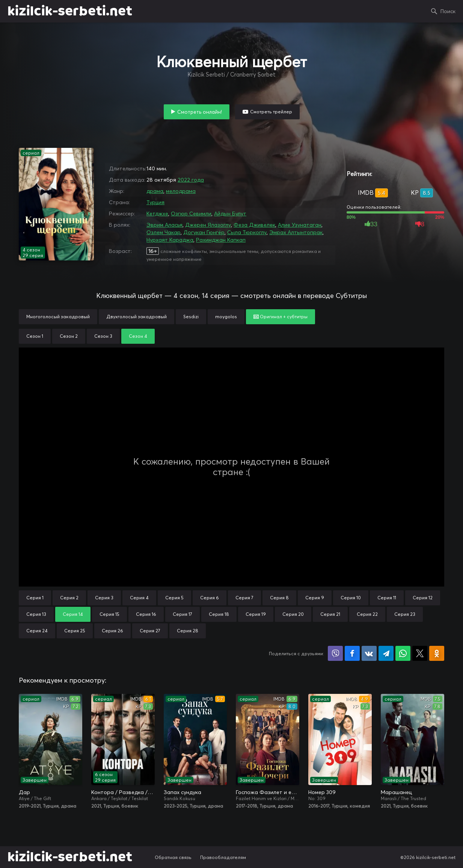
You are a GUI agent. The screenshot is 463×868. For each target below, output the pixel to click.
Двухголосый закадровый (136, 317)
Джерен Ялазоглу (208, 225)
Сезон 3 (103, 336)
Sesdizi (191, 317)
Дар (24, 792)
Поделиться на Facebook (352, 653)
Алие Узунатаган (300, 225)
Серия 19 (256, 614)
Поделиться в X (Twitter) (420, 653)
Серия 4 (139, 598)
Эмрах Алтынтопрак (296, 232)
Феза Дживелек (254, 225)
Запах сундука (182, 792)
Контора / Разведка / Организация (123, 792)
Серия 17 (182, 614)
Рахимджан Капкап (221, 240)
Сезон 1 (35, 336)
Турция (155, 202)
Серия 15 (109, 614)
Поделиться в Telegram (386, 653)
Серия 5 (174, 598)
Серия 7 (244, 598)
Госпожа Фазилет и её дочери (268, 792)
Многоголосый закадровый (58, 317)
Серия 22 (367, 614)
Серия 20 (293, 614)
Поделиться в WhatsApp (403, 653)
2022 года (191, 180)
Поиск (448, 11)
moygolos (226, 317)
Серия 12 (423, 598)
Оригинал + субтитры (281, 317)
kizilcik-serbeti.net (70, 11)
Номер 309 (322, 792)
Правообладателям (223, 857)
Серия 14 (73, 614)
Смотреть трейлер (271, 112)
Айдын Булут (230, 214)
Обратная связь (173, 857)
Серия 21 (330, 614)
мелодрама (181, 191)
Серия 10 (351, 598)
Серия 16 (146, 614)
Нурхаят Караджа (170, 240)
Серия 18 (219, 614)
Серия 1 (35, 598)
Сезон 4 (138, 336)
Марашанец (396, 792)
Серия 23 (405, 614)
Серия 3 (104, 598)
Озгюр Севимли (191, 214)
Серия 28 (188, 631)
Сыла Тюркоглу (247, 232)
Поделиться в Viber (335, 653)
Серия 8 (279, 598)
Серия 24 (37, 631)
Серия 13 (36, 614)
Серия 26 (112, 631)
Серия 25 (75, 631)
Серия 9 (315, 598)
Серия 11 (387, 598)
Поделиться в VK (369, 653)
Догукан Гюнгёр (204, 232)
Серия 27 (150, 631)
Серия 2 (69, 598)
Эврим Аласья (164, 225)
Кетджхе (157, 214)
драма (155, 191)
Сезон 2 (69, 336)
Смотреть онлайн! (200, 112)
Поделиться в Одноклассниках (437, 653)
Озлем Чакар (164, 232)
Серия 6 (210, 598)
